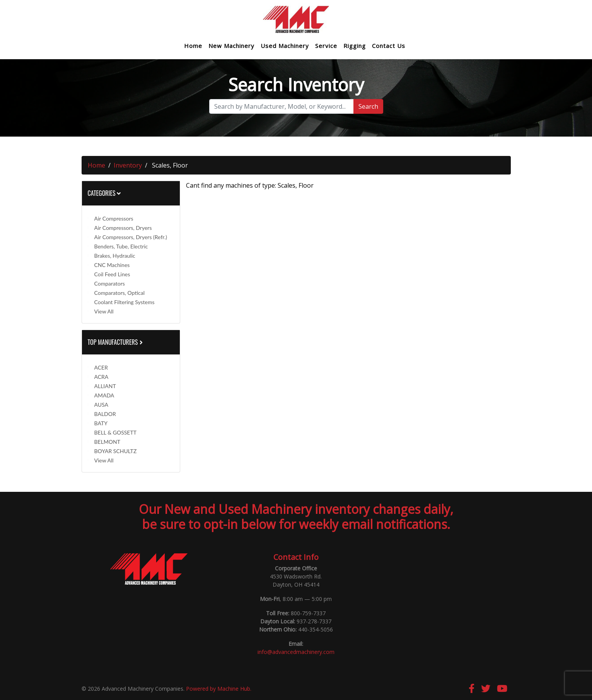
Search (368, 106)
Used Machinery (285, 46)
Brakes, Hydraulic (115, 256)
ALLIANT (105, 386)
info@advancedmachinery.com (296, 652)
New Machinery (231, 46)
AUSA (101, 405)
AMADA (104, 395)
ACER (101, 367)
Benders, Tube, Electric (121, 246)
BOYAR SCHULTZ (116, 451)
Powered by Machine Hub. (219, 689)
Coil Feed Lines (112, 274)
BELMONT (107, 442)
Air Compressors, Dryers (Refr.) (131, 237)
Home (193, 46)
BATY (101, 423)
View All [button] (104, 311)
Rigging (355, 46)
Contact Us (389, 46)
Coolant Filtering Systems (125, 302)
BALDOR (105, 414)
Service (326, 46)
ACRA (102, 377)
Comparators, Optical (120, 293)
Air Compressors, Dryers (123, 228)
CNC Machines (112, 265)
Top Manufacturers (116, 342)
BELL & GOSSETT (115, 432)
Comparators (110, 283)
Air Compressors (114, 218)
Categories (104, 193)
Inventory (128, 165)
